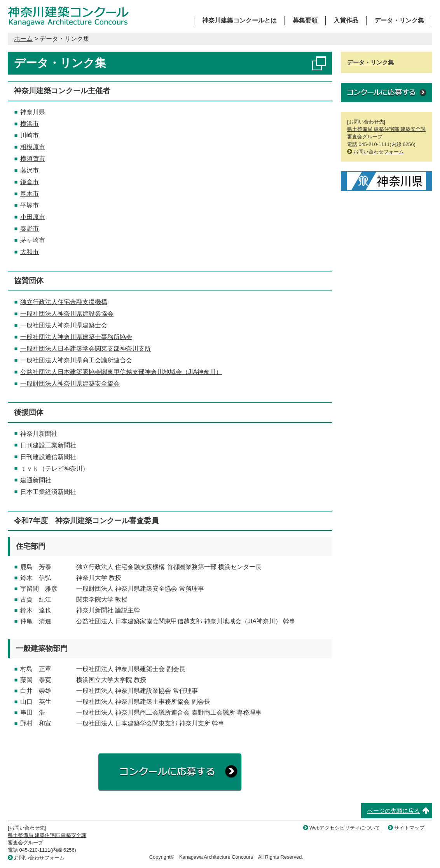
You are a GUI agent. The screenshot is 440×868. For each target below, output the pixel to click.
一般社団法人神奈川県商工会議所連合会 (76, 360)
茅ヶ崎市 (33, 240)
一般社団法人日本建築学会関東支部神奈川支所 (86, 349)
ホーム (23, 39)
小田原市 (33, 217)
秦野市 (30, 229)
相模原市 (33, 147)
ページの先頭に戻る (394, 811)
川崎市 (30, 135)
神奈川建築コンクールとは (239, 20)
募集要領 (305, 20)
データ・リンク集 (399, 20)
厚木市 (30, 194)
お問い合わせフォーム (379, 152)
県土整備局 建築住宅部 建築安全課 (386, 129)
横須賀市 (33, 159)
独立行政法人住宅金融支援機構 (64, 302)
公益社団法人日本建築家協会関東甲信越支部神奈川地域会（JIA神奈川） (121, 372)
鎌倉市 (30, 182)
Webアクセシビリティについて (345, 828)
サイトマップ (409, 828)
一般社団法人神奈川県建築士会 (64, 325)
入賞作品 (346, 20)
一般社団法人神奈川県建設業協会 (67, 314)
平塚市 (30, 205)
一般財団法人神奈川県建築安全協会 (70, 384)
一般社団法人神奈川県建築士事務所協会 (76, 337)
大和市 (30, 252)
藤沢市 (30, 170)
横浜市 (30, 124)
